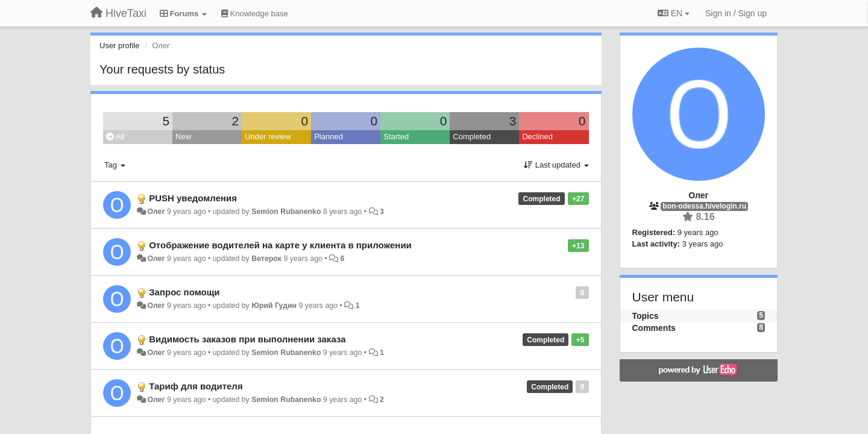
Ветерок (266, 259)
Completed (472, 137)
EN (674, 13)
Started (396, 137)
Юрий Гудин (274, 306)
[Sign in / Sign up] (736, 13)
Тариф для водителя (196, 386)
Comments (654, 328)
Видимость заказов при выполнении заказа (247, 339)
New (183, 137)
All (115, 137)
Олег (156, 212)
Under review (268, 137)
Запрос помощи (184, 292)
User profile (119, 46)
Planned (329, 137)
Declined (537, 137)
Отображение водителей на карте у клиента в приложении (280, 245)
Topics (646, 316)
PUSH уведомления (193, 198)
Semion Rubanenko (286, 212)
